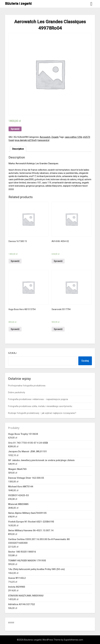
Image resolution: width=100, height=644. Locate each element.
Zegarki (55, 137)
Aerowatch (45, 137)
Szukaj (12, 353)
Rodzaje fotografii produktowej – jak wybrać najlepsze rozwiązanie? (42, 413)
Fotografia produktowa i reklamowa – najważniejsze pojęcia (38, 399)
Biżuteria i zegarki (18, 4)
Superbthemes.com (73, 640)
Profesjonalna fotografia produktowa (27, 386)
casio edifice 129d (73, 137)
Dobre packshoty (17, 392)
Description (18, 149)
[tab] (18, 149)
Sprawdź (15, 129)
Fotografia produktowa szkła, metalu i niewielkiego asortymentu (40, 406)
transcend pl (43, 140)
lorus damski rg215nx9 (26, 140)
